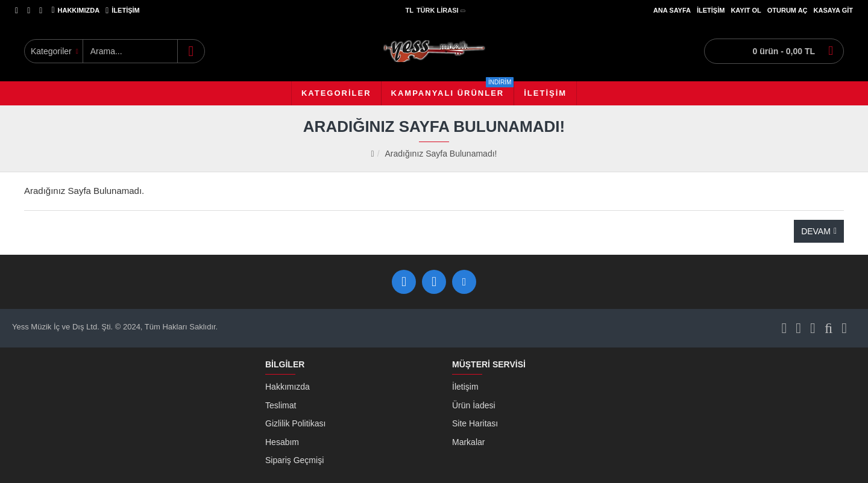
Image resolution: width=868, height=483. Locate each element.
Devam (816, 231)
